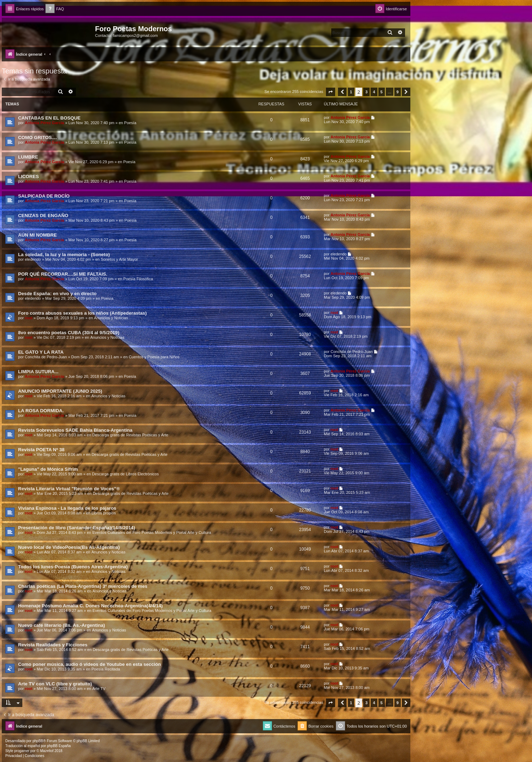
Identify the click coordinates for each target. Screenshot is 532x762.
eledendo (33, 259)
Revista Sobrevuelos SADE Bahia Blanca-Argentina (75, 430)
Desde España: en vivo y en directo (57, 294)
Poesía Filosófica (138, 279)
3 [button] (366, 92)
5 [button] (382, 92)
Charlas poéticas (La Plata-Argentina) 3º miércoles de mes (83, 586)
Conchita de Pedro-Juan (46, 357)
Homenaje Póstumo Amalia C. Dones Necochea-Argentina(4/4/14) (90, 606)
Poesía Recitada (106, 669)
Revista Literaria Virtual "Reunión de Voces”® (69, 489)
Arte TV (99, 689)
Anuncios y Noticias (111, 318)
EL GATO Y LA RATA (41, 352)
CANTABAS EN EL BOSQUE (49, 118)
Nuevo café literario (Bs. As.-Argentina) (62, 625)
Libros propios (104, 513)
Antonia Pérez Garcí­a (45, 123)
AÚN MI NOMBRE (37, 235)
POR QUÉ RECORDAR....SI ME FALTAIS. (63, 274)
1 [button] (351, 92)
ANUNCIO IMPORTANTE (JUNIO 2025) (60, 391)
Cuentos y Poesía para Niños (154, 357)
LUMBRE (28, 157)
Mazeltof (47, 751)
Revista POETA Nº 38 (41, 450)
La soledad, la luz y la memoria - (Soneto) (64, 255)
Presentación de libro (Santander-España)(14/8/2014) (77, 528)
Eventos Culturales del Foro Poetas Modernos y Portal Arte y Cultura (152, 532)
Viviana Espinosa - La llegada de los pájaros (67, 508)
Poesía (130, 123)
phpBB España (59, 746)
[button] (331, 92)
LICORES (29, 176)
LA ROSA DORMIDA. (41, 411)
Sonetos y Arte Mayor (119, 259)
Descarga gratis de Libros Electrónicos (125, 474)
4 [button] (374, 92)
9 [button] (398, 92)
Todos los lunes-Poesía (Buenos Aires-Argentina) (73, 567)
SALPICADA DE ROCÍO (44, 196)
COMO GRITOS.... (38, 137)
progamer (22, 751)
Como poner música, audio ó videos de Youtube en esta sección (90, 664)
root (29, 318)
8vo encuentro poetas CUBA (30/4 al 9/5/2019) (69, 333)
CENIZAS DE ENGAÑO (43, 216)
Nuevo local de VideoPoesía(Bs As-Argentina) (69, 547)
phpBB (38, 741)
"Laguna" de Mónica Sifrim (48, 469)
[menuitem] (55, 9)
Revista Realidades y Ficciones (53, 645)
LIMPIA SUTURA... (38, 372)
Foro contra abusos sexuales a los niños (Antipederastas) (82, 313)
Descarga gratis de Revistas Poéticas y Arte (130, 435)
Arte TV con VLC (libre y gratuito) (55, 684)
